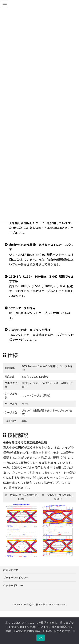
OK (41, 638)
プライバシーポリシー (16, 577)
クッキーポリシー (13, 585)
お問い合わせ (11, 570)
